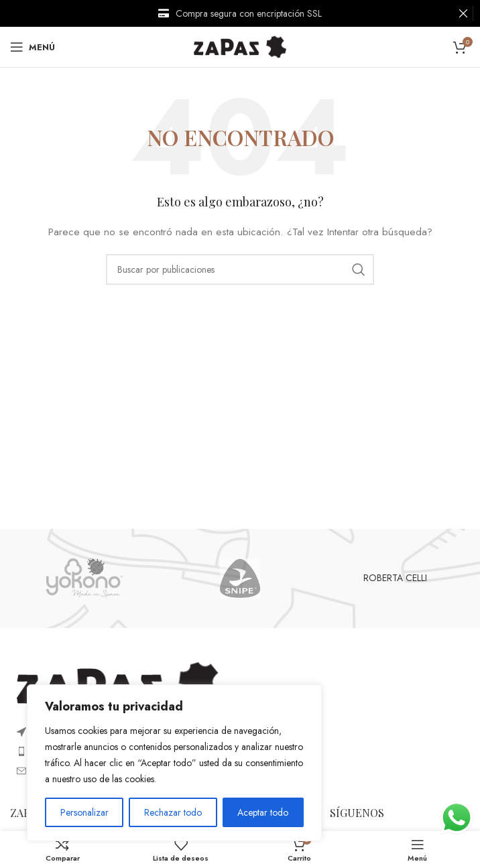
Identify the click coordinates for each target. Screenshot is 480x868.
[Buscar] (240, 269)
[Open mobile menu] (33, 47)
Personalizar (84, 812)
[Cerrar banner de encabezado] (463, 13)
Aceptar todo (263, 812)
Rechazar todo (173, 812)
